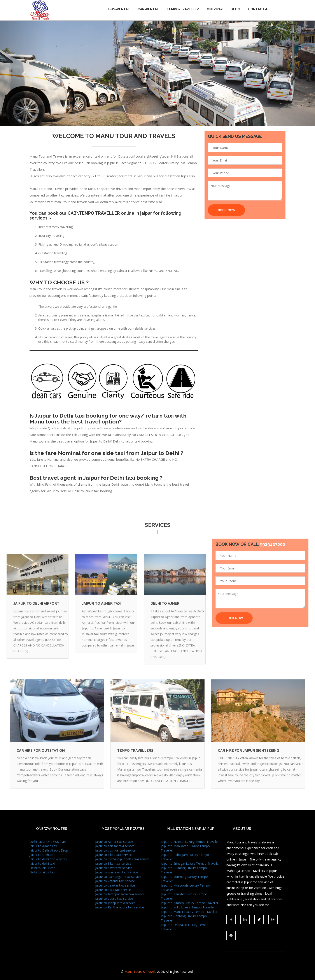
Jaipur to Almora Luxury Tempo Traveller (190, 903)
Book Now (227, 210)
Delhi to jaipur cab (42, 868)
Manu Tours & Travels (140, 972)
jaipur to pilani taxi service (113, 855)
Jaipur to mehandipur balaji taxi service (122, 859)
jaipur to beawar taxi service (115, 885)
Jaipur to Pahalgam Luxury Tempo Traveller (185, 857)
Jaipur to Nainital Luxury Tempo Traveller (190, 842)
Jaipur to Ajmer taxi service (114, 842)
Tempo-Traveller (183, 9)
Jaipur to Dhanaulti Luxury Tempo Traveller (185, 927)
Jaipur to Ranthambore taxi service (120, 907)
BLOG (235, 9)
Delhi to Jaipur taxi (42, 872)
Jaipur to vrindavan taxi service (117, 872)
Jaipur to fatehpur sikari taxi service (120, 894)
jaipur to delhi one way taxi (49, 859)
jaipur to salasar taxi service (115, 846)
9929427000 (272, 547)
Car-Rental (148, 9)
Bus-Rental (119, 9)
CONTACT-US (259, 9)
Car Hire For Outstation (41, 756)
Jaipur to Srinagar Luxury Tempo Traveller (190, 863)
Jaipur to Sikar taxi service (113, 863)
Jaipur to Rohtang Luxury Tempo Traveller (184, 918)
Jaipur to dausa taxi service (114, 898)
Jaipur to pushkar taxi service (115, 850)
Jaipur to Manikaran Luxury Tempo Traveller (185, 848)
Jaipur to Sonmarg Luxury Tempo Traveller (184, 879)
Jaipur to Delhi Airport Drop (49, 850)
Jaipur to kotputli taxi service (115, 881)
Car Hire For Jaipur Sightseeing (248, 756)
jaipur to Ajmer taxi (101, 609)
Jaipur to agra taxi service (113, 890)
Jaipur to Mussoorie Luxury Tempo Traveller (185, 888)
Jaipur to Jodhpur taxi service (115, 903)
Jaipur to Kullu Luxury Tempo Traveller (188, 907)
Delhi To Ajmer (165, 609)
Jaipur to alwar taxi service (114, 868)
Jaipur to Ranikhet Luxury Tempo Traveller (184, 896)
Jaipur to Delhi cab (42, 855)
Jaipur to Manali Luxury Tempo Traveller (189, 912)
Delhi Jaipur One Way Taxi (48, 842)
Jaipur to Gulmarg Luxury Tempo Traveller (184, 870)
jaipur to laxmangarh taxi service (118, 877)
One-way (215, 9)
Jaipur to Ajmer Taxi (44, 846)
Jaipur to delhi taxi (42, 863)
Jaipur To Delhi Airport (36, 609)
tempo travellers (135, 756)
